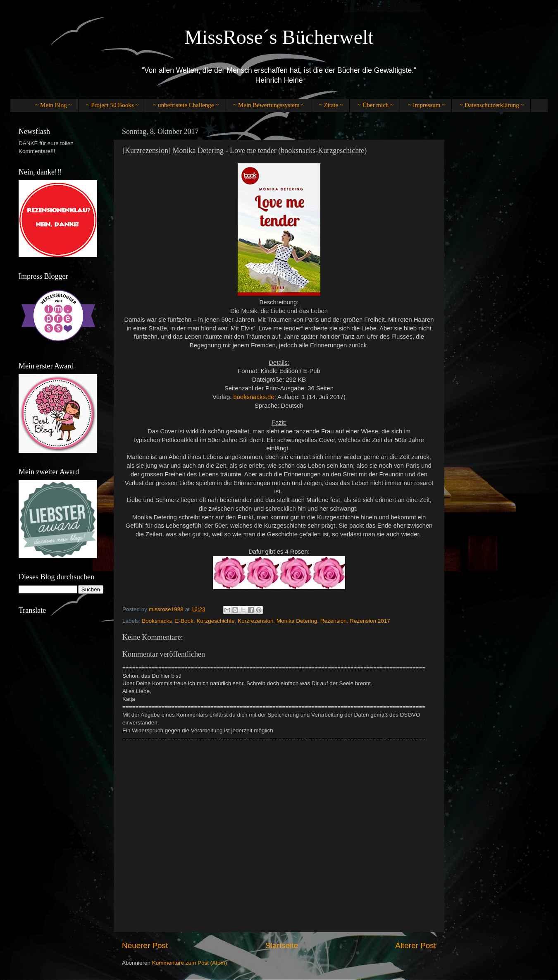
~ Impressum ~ (427, 105)
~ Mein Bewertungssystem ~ (269, 105)
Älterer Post (416, 945)
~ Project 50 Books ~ (112, 105)
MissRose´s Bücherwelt (279, 37)
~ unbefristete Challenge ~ (186, 105)
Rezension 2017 (370, 621)
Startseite (281, 945)
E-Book (184, 621)
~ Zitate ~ (331, 105)
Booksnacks (157, 621)
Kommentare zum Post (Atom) (190, 963)
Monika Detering (297, 621)
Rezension (334, 621)
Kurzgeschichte (215, 621)
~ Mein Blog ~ (53, 105)
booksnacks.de (254, 397)
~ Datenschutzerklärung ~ (492, 105)
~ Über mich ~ (376, 105)
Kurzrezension (255, 621)
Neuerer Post (145, 945)
